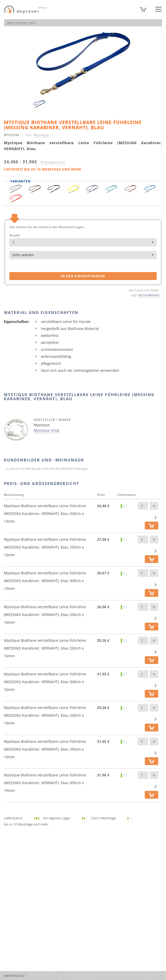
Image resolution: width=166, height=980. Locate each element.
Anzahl (15, 235)
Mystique (41, 135)
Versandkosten (149, 295)
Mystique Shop (47, 430)
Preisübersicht (53, 162)
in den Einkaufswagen (83, 276)
